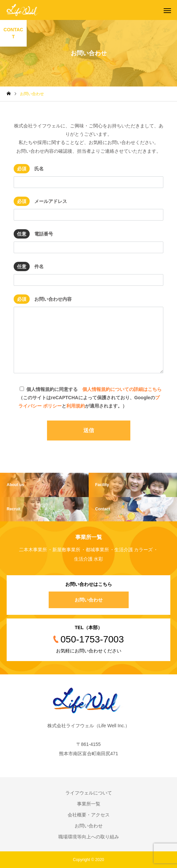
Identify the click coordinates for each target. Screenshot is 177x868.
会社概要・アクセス (89, 815)
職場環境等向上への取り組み (89, 837)
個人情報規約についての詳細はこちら (122, 389)
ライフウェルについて (89, 793)
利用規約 (76, 406)
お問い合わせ (89, 600)
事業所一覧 (89, 804)
